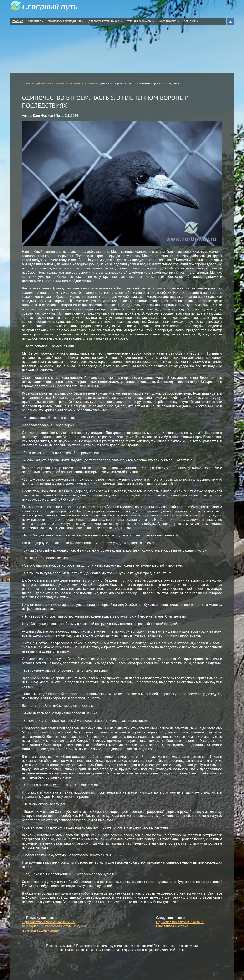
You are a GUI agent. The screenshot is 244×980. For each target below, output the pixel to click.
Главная (27, 83)
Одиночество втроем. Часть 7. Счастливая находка (180, 924)
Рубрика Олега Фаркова (50, 83)
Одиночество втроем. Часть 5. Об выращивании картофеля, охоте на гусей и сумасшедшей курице (54, 926)
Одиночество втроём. (81, 83)
